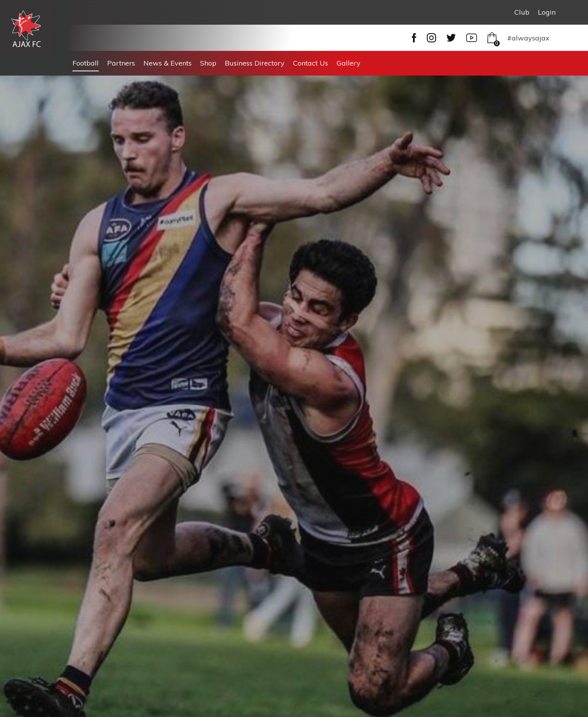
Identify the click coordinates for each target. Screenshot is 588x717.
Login (547, 12)
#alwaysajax (528, 38)
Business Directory (255, 63)
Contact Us (311, 63)
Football (86, 63)
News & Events (168, 63)
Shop (208, 63)
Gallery (349, 63)
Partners (121, 63)
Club (522, 12)
